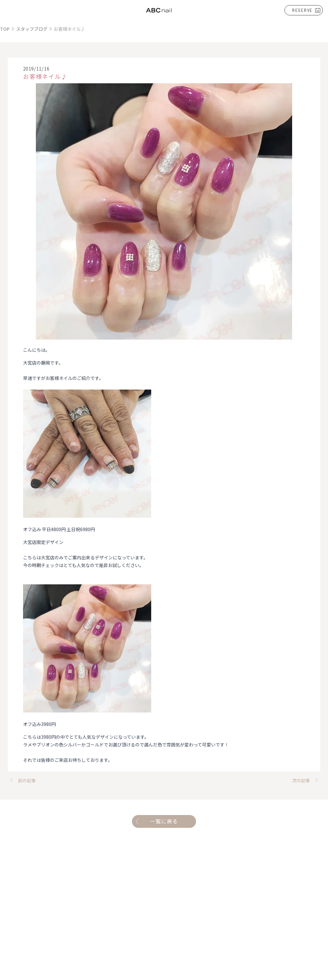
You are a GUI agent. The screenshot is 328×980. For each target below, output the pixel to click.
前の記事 (22, 780)
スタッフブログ (32, 29)
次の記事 (306, 780)
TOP (5, 29)
